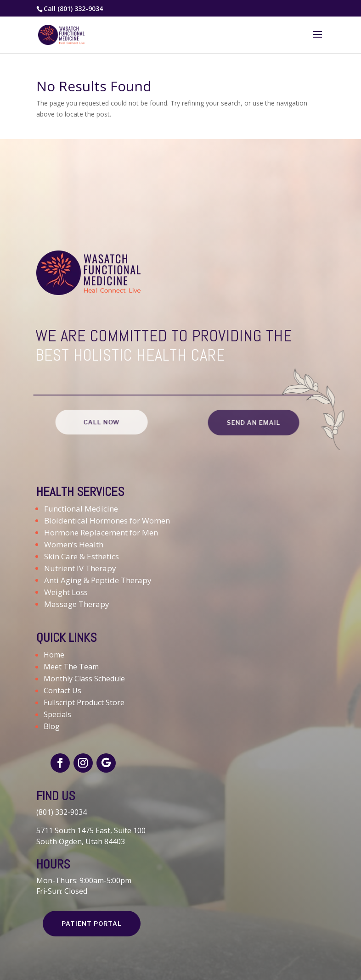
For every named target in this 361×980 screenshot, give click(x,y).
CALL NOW (98, 422)
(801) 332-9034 (80, 8)
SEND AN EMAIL (251, 423)
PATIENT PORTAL (92, 924)
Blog (52, 726)
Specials (57, 714)
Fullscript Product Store (84, 702)
